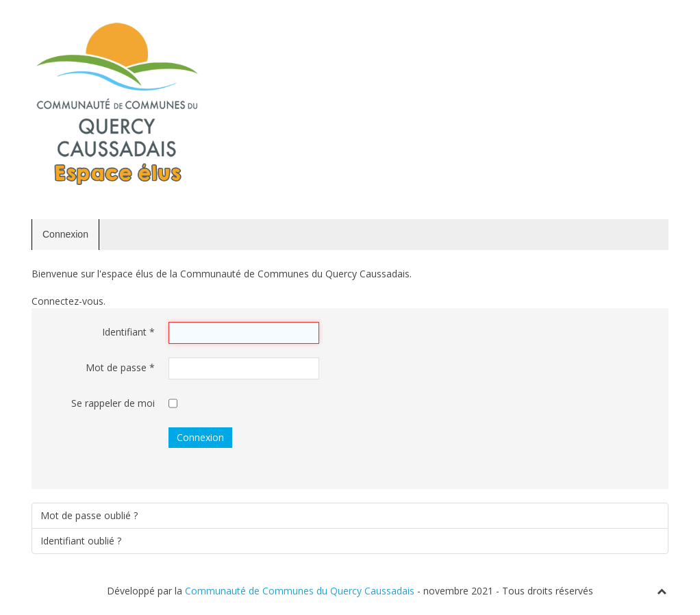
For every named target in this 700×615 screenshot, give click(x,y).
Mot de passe (120, 367)
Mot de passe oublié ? (89, 515)
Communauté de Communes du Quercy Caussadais (300, 591)
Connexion (65, 234)
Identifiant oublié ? (81, 541)
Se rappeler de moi (113, 403)
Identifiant (128, 332)
